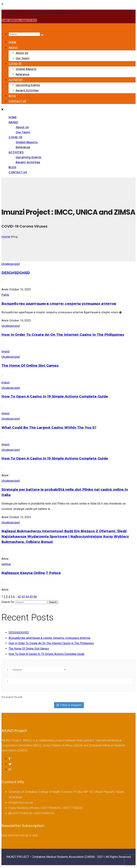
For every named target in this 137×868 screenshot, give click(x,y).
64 (27, 597)
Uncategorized (11, 264)
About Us (22, 53)
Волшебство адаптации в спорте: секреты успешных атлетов (59, 304)
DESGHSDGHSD (16, 273)
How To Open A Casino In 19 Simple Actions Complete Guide (55, 396)
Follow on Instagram (69, 705)
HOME (12, 42)
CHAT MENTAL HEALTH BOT (19, 20)
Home (6, 237)
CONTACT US (17, 101)
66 (35, 597)
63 (23, 597)
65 (31, 597)
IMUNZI (13, 48)
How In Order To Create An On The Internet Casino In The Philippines (63, 335)
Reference (22, 74)
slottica (6, 564)
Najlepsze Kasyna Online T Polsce (31, 573)
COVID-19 (15, 64)
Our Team (23, 58)
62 (19, 597)
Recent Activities (27, 90)
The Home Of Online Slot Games (30, 366)
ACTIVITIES (16, 80)
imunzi (6, 351)
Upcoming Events (28, 85)
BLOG (12, 96)
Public (5, 295)
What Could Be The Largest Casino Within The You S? (49, 427)
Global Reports (26, 69)
